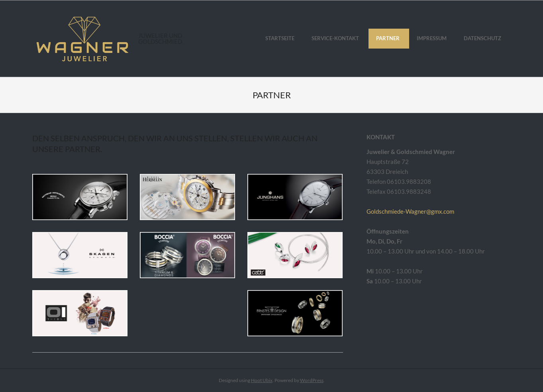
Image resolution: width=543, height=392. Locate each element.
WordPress (312, 380)
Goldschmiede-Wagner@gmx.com (410, 211)
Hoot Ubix (262, 380)
